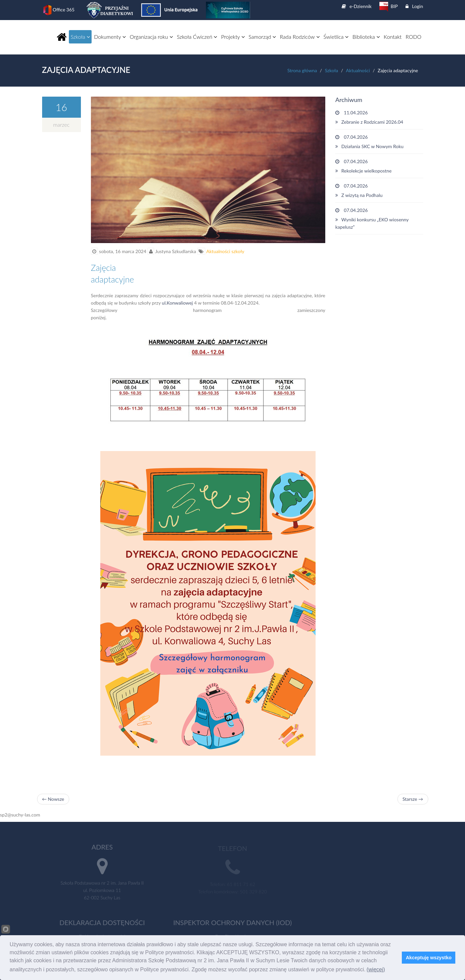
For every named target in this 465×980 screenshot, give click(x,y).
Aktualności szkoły (225, 251)
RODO (413, 37)
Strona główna (302, 70)
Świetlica (336, 37)
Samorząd (262, 37)
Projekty (233, 37)
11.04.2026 (379, 118)
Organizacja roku (151, 37)
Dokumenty (110, 37)
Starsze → (413, 799)
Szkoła (80, 37)
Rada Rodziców (300, 37)
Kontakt (393, 37)
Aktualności (358, 70)
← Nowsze (53, 799)
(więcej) (376, 969)
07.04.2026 (379, 142)
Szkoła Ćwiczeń (197, 37)
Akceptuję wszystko (429, 958)
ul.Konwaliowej (177, 303)
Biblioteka (366, 37)
